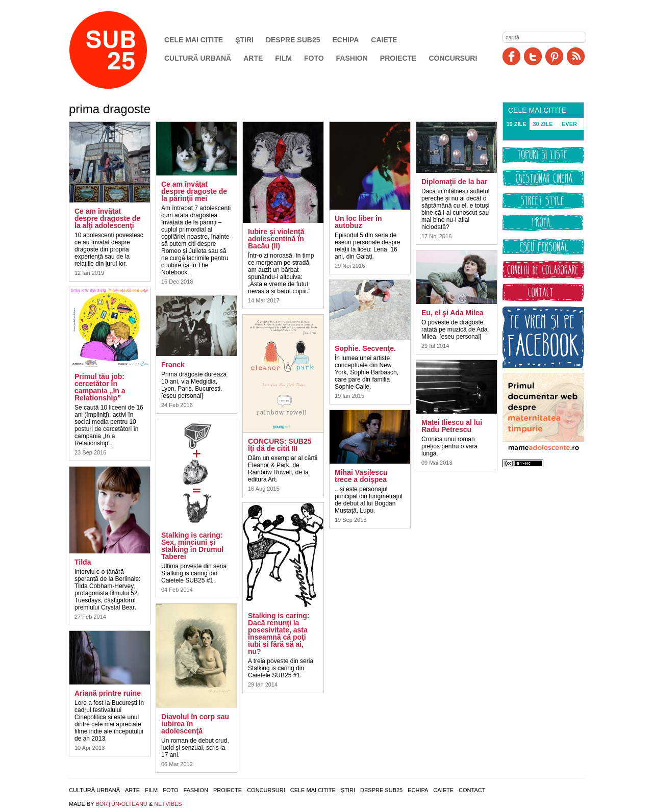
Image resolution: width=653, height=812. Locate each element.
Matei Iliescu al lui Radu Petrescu (452, 426)
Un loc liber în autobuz (358, 222)
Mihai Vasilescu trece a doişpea (361, 476)
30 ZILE (543, 124)
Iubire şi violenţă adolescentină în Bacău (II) (276, 239)
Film (283, 58)
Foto (314, 58)
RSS (576, 56)
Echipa (346, 40)
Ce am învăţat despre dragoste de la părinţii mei (194, 191)
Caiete (384, 40)
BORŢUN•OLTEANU (121, 804)
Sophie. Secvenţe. (365, 348)
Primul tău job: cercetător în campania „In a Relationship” (100, 387)
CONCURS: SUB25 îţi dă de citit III (280, 445)
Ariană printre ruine (108, 693)
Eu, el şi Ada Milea (453, 313)
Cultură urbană (198, 58)
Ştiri (244, 40)
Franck (173, 365)
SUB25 (120, 50)
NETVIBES (168, 804)
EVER (569, 124)
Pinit (554, 56)
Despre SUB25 (293, 40)
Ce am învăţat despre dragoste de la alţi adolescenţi (107, 218)
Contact (472, 790)
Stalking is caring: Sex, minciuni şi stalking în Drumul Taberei (192, 546)
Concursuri (453, 58)
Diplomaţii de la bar (454, 182)
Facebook (511, 56)
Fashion (352, 58)
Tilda (83, 562)
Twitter (533, 56)
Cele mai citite (194, 40)
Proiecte (398, 58)
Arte (253, 58)
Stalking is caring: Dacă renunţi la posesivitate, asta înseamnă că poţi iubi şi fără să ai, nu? (279, 633)
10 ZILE (516, 124)
